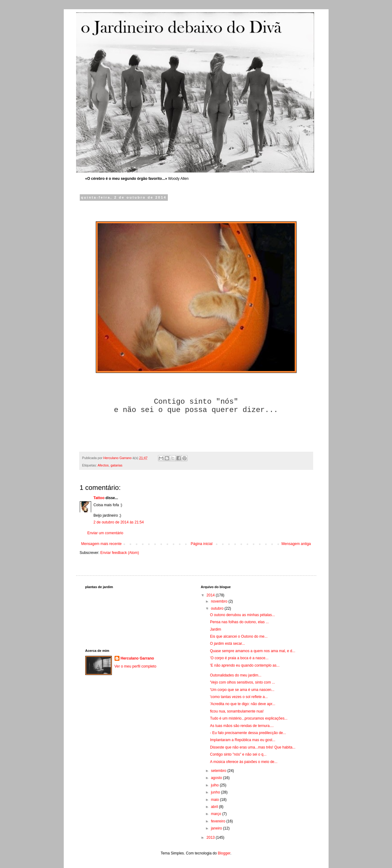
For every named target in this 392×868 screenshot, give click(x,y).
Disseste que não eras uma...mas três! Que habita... (253, 747)
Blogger (224, 853)
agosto (217, 778)
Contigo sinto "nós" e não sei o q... (238, 754)
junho (216, 792)
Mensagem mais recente (101, 544)
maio (215, 800)
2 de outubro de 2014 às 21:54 (119, 522)
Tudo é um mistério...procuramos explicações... (249, 718)
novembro (220, 601)
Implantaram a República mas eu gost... (243, 740)
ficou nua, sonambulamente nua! (237, 711)
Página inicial (202, 544)
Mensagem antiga (296, 544)
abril (215, 807)
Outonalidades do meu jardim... (236, 675)
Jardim (216, 629)
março (217, 814)
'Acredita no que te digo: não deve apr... (243, 704)
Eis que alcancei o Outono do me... (239, 636)
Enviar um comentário (105, 533)
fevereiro (219, 821)
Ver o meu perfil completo (135, 666)
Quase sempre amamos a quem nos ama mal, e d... (253, 651)
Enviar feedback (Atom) (120, 553)
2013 (211, 838)
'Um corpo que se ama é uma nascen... (242, 690)
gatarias (116, 465)
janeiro (217, 828)
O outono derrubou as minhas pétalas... (242, 615)
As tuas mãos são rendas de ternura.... (242, 726)
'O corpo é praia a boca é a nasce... (239, 658)
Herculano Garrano (137, 658)
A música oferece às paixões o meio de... (244, 762)
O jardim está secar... (227, 644)
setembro (219, 771)
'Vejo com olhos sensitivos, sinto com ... (242, 682)
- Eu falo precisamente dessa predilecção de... (248, 733)
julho (215, 785)
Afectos (103, 465)
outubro (218, 608)
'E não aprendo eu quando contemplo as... (245, 665)
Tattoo (99, 498)
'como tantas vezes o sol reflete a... (239, 697)
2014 (211, 595)
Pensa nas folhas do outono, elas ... (239, 622)
